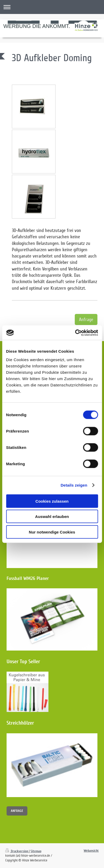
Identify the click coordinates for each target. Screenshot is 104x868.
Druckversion (17, 851)
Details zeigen (74, 485)
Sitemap (36, 851)
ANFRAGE (17, 811)
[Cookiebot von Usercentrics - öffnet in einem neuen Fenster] (75, 333)
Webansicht (91, 851)
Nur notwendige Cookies (52, 532)
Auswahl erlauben (52, 517)
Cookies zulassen (52, 501)
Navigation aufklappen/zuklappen (52, 7)
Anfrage (86, 319)
